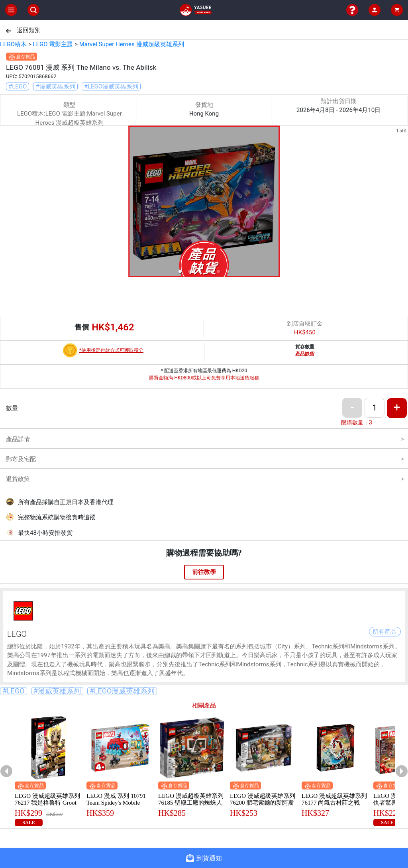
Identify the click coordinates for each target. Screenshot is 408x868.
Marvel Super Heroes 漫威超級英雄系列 (132, 44)
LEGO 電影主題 (53, 44)
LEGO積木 (13, 44)
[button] (180, 271)
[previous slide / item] (6, 203)
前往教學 (204, 572)
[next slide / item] (402, 203)
